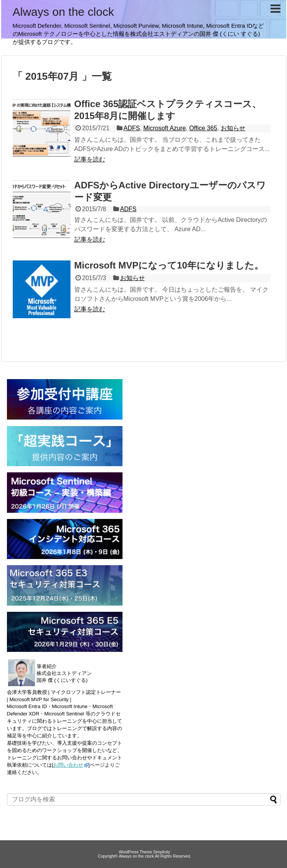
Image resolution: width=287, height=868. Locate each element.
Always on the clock (63, 12)
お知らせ (233, 128)
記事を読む (90, 159)
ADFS (132, 128)
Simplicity (162, 852)
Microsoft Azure (164, 128)
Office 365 (203, 128)
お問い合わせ (68, 765)
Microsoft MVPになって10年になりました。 (169, 265)
